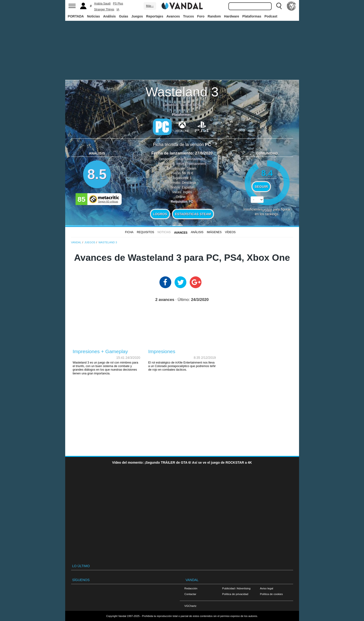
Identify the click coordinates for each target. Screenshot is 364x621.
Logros (160, 214)
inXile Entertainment (191, 159)
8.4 (267, 173)
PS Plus (118, 4)
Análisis (109, 16)
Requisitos (145, 232)
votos (267, 211)
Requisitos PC (182, 201)
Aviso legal (267, 588)
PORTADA (76, 16)
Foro (201, 16)
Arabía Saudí (102, 4)
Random (214, 16)
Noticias (93, 16)
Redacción (191, 588)
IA (118, 9)
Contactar (190, 594)
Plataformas (252, 16)
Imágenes (214, 232)
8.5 (97, 174)
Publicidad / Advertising (236, 588)
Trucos (188, 16)
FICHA (129, 232)
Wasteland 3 (182, 92)
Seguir (261, 187)
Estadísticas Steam (193, 214)
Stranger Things (104, 9)
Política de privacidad (235, 594)
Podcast (271, 16)
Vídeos (230, 232)
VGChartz (191, 606)
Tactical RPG (191, 105)
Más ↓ (150, 6)
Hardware (232, 16)
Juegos (137, 16)
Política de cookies (272, 594)
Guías (124, 16)
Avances (173, 16)
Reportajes (155, 16)
